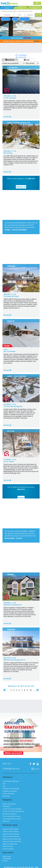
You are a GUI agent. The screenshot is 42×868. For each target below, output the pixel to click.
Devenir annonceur (8, 794)
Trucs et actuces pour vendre (12, 816)
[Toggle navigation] (37, 3)
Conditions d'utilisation (10, 791)
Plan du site (6, 796)
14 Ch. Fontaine (10, 98)
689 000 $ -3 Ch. (10, 294)
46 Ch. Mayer (9, 461)
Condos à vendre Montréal (11, 836)
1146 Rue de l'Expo (11, 296)
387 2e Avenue (9, 351)
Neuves (21, 8)
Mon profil (6, 821)
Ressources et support (10, 814)
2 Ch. (6, 349)
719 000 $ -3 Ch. (10, 459)
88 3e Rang (8, 153)
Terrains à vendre (8, 849)
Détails (6, 117)
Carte (27, 60)
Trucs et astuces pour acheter (12, 819)
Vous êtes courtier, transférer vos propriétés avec (21, 41)
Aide (4, 784)
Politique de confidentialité (11, 789)
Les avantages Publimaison (11, 781)
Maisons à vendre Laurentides (12, 841)
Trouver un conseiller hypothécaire (13, 811)
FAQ (4, 786)
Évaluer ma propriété (9, 804)
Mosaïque (10, 60)
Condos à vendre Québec (11, 831)
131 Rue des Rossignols (13, 406)
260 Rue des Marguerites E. (15, 660)
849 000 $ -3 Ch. (10, 151)
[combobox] (21, 11)
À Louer (35, 8)
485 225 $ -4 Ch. (10, 658)
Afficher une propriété (13, 753)
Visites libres (6, 806)
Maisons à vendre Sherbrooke (12, 839)
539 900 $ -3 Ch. (10, 603)
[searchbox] (21, 11)
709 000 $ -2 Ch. (10, 96)
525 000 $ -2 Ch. (10, 404)
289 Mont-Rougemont (13, 605)
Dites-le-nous (7, 856)
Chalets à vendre (8, 846)
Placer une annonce (21, 38)
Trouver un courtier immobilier (12, 809)
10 (30, 690)
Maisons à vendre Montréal (11, 834)
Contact (5, 861)
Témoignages (7, 859)
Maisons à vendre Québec (11, 829)
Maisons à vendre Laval (10, 844)
